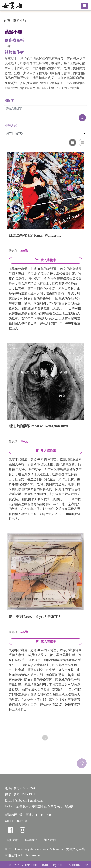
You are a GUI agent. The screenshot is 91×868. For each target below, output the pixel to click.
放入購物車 (46, 260)
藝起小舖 (20, 21)
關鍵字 (9, 101)
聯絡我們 (31, 840)
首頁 (7, 21)
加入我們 (50, 840)
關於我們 (13, 840)
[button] (84, 6)
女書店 (16, 5)
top (82, 763)
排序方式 (11, 126)
